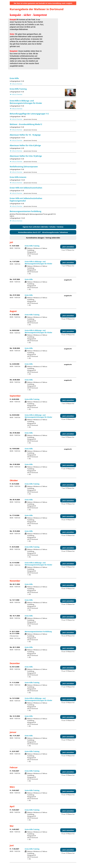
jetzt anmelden (68, 247)
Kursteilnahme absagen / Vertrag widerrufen (43, 238)
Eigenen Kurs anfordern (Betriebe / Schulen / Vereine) (43, 227)
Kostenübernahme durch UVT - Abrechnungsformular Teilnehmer (43, 232)
